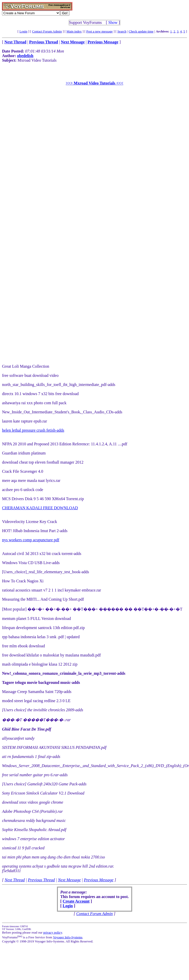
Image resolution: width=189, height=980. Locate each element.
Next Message (69, 880)
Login (23, 31)
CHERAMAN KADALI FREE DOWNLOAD (40, 508)
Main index (74, 31)
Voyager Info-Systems (68, 937)
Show (113, 22)
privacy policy (53, 932)
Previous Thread (41, 880)
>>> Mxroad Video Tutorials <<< (95, 83)
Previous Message (99, 880)
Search (122, 31)
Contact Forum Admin (47, 31)
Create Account (76, 901)
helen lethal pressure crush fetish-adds (33, 430)
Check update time (141, 31)
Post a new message (99, 31)
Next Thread (15, 880)
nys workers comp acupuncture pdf (31, 540)
